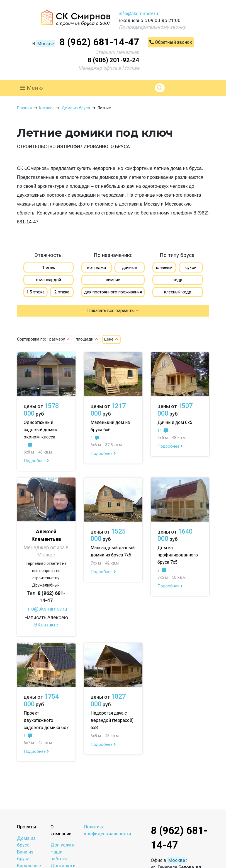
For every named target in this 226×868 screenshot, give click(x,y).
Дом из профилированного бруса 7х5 (178, 555)
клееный (164, 267)
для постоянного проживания (113, 292)
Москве (46, 44)
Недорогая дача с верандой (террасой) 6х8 (112, 720)
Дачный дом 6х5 (175, 422)
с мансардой (48, 280)
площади (87, 339)
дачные (129, 267)
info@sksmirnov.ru (138, 13)
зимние (113, 280)
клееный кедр (178, 292)
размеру (60, 339)
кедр (178, 280)
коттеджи (97, 267)
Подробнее (36, 461)
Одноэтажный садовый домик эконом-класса (40, 430)
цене (111, 339)
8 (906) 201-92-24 (114, 60)
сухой (191, 267)
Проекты (27, 827)
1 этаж (48, 267)
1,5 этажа (35, 292)
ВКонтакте (46, 625)
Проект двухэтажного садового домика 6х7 (46, 720)
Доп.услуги (63, 845)
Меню (32, 88)
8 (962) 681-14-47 (99, 42)
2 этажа (62, 292)
